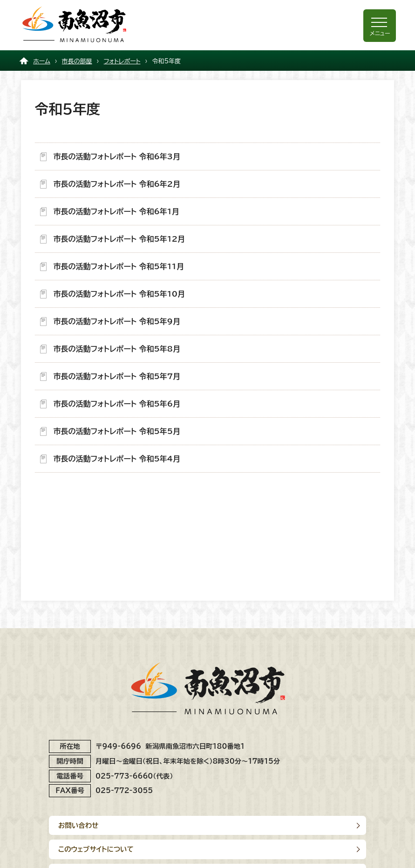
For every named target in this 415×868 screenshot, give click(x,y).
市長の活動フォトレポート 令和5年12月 (119, 239)
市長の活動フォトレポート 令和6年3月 (117, 156)
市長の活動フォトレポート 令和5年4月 (117, 459)
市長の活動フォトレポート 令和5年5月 (117, 431)
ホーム (42, 61)
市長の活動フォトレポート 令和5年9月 (117, 321)
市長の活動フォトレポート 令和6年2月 (117, 184)
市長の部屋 (77, 61)
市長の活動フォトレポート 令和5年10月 (119, 294)
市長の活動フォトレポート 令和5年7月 (117, 376)
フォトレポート (122, 61)
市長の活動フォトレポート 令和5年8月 (117, 349)
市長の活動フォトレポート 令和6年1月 (116, 211)
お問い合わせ (78, 825)
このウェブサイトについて (96, 849)
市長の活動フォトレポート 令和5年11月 (119, 266)
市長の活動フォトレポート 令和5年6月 (117, 404)
